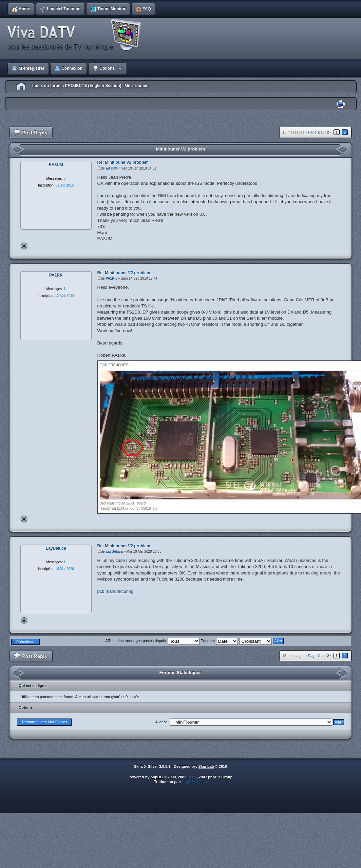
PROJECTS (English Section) (93, 86)
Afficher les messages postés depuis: (152, 641)
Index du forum (47, 86)
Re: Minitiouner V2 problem (124, 273)
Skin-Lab (206, 766)
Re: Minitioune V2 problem (123, 162)
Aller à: (161, 722)
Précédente (26, 642)
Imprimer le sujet (341, 104)
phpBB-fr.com (195, 782)
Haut (24, 246)
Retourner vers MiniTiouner (45, 722)
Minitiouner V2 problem (180, 149)
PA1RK (111, 278)
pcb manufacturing (116, 591)
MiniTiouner (136, 86)
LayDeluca (114, 552)
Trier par (220, 641)
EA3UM (111, 168)
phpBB (157, 777)
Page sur (318, 132)
